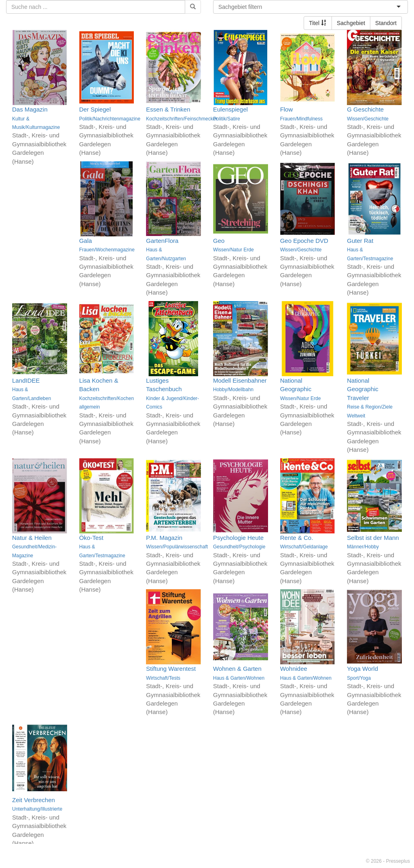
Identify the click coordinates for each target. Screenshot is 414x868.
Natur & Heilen (32, 538)
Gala (86, 241)
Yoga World (362, 669)
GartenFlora (162, 241)
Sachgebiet (351, 23)
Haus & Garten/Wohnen (239, 678)
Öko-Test (91, 538)
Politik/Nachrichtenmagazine (110, 119)
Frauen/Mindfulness (301, 119)
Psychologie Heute (238, 538)
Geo (219, 241)
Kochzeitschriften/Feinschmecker (182, 119)
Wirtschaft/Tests (163, 678)
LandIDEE (26, 380)
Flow (287, 109)
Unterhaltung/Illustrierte (37, 809)
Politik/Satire (227, 119)
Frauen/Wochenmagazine (107, 250)
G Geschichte (365, 109)
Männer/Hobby (363, 547)
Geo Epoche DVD (304, 241)
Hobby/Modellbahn (233, 390)
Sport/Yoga (359, 678)
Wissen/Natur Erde (233, 250)
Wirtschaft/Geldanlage (304, 547)
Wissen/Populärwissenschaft (177, 547)
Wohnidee (294, 669)
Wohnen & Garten (237, 669)
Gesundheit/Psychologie (239, 547)
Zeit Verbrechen (34, 800)
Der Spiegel (95, 109)
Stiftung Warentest (171, 669)
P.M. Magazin (164, 538)
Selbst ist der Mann (373, 538)
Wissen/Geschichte (368, 119)
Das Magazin (30, 109)
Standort (386, 23)
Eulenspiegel (230, 109)
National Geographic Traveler (363, 389)
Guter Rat (360, 241)
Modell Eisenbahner (240, 380)
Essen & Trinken (168, 109)
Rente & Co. (297, 538)
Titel (318, 23)
